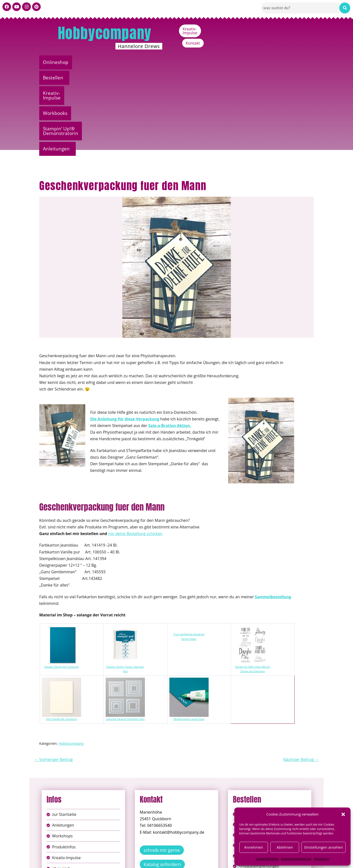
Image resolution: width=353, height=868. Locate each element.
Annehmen (254, 847)
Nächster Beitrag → (301, 673)
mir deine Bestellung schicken (135, 447)
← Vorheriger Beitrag (54, 673)
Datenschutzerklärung (296, 859)
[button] (343, 814)
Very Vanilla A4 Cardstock (61, 633)
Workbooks (175, 62)
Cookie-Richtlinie (267, 859)
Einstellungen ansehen (324, 847)
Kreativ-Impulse (271, 29)
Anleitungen (293, 62)
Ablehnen (285, 847)
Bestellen (92, 62)
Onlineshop (57, 62)
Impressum (321, 859)
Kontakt (303, 29)
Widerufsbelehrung (159, 861)
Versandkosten (198, 861)
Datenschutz (182, 855)
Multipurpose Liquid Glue (189, 633)
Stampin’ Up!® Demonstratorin (233, 62)
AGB (204, 855)
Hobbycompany (105, 33)
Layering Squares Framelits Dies (125, 633)
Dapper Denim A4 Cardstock (62, 580)
